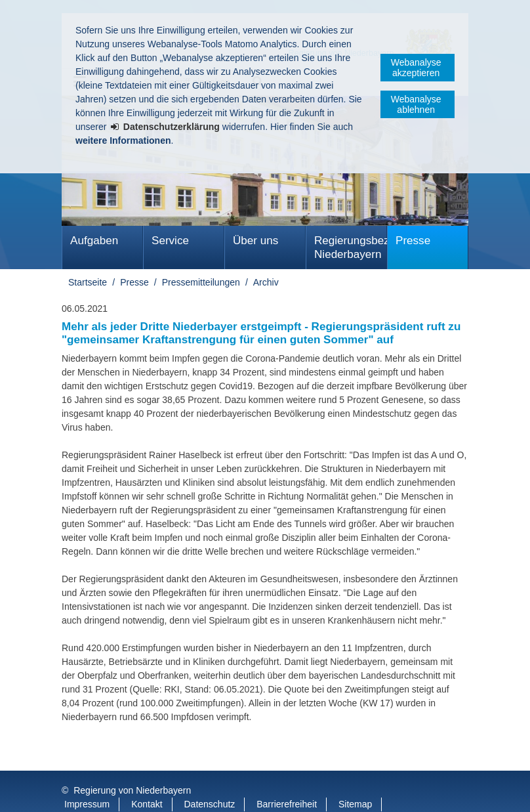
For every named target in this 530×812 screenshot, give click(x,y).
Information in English (109, 792)
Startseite (88, 282)
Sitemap (355, 778)
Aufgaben (94, 241)
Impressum (87, 778)
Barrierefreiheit (287, 778)
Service (170, 241)
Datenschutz (210, 778)
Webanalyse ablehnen (416, 104)
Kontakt (147, 778)
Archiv (266, 282)
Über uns (255, 241)
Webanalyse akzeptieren (416, 68)
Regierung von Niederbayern (132, 764)
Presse (413, 241)
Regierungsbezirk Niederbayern (351, 247)
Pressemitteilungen (201, 282)
